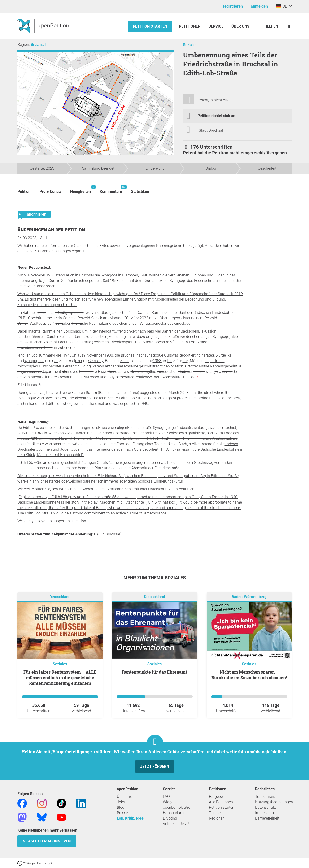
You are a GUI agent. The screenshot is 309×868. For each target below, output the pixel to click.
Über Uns (240, 26)
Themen (216, 813)
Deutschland (60, 597)
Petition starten (150, 26)
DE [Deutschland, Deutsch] (281, 6)
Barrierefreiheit (267, 818)
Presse (122, 813)
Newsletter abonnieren (47, 841)
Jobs (121, 802)
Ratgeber (216, 797)
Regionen (217, 818)
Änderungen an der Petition (51, 230)
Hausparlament (176, 813)
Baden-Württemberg (249, 597)
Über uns (124, 797)
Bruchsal (38, 45)
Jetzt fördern (155, 767)
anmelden (259, 6)
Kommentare (111, 189)
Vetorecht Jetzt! (176, 824)
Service (216, 26)
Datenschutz (265, 807)
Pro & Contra (50, 192)
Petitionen (190, 26)
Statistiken (140, 192)
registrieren (233, 6)
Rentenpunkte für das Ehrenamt (155, 672)
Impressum (264, 813)
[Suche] (289, 26)
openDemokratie (176, 807)
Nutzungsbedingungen (274, 802)
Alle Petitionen (221, 802)
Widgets (170, 802)
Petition (24, 192)
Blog (121, 807)
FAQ (166, 797)
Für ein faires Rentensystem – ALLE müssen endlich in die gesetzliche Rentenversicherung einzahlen (60, 678)
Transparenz (265, 797)
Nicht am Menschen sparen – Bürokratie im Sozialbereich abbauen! (249, 675)
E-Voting (170, 818)
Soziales (190, 45)
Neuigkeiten (81, 189)
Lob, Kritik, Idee (130, 818)
